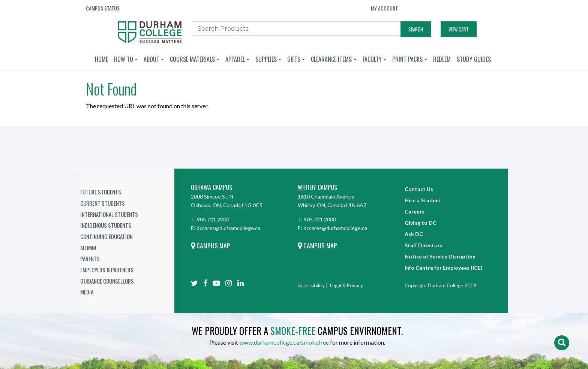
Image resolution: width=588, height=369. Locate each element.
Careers (415, 211)
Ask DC (414, 234)
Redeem (442, 59)
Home (101, 59)
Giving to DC (421, 223)
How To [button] (124, 59)
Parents (90, 258)
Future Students (101, 192)
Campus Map (211, 245)
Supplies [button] (266, 59)
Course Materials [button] (192, 59)
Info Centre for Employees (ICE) (444, 268)
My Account (384, 8)
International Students (109, 214)
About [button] (151, 59)
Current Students (103, 203)
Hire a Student (423, 200)
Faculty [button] (372, 59)
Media (87, 292)
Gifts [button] (294, 59)
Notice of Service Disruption (440, 256)
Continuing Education (106, 236)
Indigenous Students (106, 225)
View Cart (459, 29)
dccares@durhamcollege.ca (228, 228)
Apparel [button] (235, 59)
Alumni (88, 248)
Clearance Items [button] (331, 59)
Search (416, 29)
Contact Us (419, 189)
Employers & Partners (107, 270)
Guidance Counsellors (107, 281)
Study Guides (474, 59)
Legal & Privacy (346, 285)
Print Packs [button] (407, 59)
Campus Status (103, 8)
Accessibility (311, 285)
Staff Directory (424, 245)
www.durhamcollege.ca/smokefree (284, 342)
